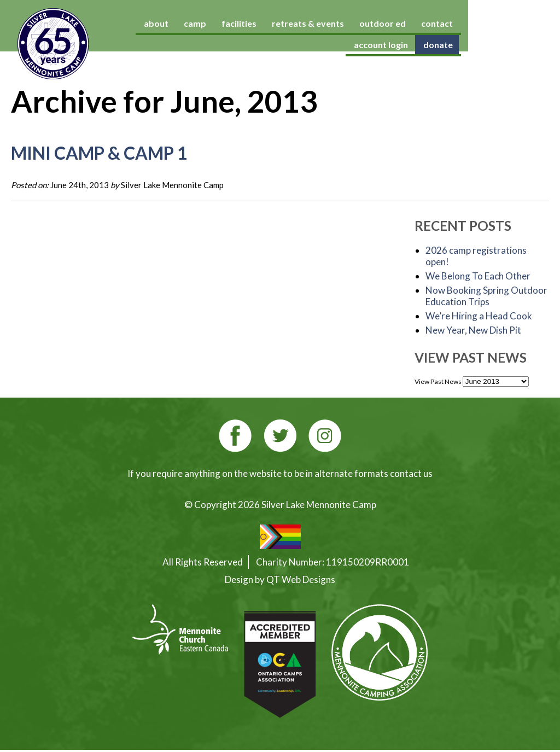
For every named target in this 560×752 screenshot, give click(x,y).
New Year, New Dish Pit (473, 330)
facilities (260, 23)
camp (216, 23)
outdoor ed (403, 23)
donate (528, 45)
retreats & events (329, 23)
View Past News (438, 381)
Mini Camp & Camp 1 (99, 153)
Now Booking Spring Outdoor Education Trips (486, 296)
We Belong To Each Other (478, 276)
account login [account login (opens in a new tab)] (516, 23)
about (177, 23)
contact (458, 23)
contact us (411, 473)
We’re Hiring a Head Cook (479, 316)
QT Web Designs (301, 579)
